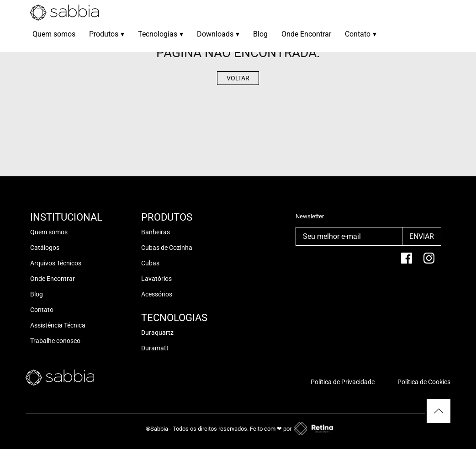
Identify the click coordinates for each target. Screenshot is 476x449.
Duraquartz (157, 333)
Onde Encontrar (306, 34)
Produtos (107, 34)
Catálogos (45, 248)
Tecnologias (161, 34)
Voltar (238, 78)
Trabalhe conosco (55, 341)
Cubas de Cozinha (167, 248)
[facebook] (407, 262)
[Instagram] (429, 262)
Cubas (150, 263)
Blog (260, 34)
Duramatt (155, 348)
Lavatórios (156, 279)
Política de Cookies (424, 382)
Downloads (218, 34)
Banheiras (156, 232)
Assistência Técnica (58, 325)
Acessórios (157, 294)
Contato (361, 34)
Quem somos (54, 34)
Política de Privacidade (343, 382)
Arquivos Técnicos (56, 263)
